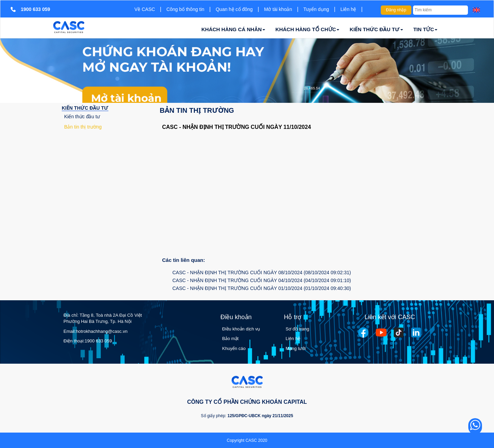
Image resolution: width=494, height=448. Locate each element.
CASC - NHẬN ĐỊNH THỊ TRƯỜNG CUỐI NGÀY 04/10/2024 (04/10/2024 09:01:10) (262, 280)
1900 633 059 (98, 341)
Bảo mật (231, 338)
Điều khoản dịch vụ (241, 329)
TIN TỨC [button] (425, 29)
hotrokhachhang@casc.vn (102, 331)
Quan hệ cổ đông (234, 9)
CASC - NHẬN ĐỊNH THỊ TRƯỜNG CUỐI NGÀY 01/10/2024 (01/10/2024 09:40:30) (262, 288)
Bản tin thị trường (83, 127)
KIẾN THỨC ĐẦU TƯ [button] (376, 29)
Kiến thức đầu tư (82, 117)
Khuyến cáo (234, 348)
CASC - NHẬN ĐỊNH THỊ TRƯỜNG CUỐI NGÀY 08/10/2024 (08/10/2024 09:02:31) (262, 273)
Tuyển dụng (316, 9)
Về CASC (145, 9)
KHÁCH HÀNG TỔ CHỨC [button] (308, 29)
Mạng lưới (296, 348)
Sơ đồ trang (298, 329)
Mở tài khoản (278, 9)
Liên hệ (348, 9)
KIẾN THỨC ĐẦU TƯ (85, 108)
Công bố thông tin (185, 9)
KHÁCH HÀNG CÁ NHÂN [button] (233, 29)
